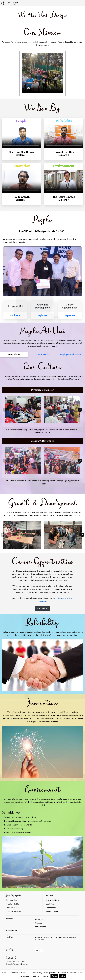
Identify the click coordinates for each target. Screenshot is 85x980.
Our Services (41, 927)
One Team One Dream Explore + (21, 153)
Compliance (51, 908)
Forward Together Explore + (64, 153)
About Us (39, 919)
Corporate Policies (14, 911)
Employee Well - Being (71, 355)
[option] (42, 73)
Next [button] (80, 410)
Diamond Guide (12, 900)
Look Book (50, 904)
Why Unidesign (52, 911)
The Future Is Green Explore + (64, 198)
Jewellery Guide (12, 904)
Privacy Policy (12, 930)
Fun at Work (42, 355)
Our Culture (14, 355)
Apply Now (42, 608)
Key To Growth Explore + (21, 198)
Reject (63, 976)
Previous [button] (5, 410)
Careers (39, 923)
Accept (54, 976)
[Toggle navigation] (83, 3)
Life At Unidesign (53, 900)
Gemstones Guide (13, 908)
